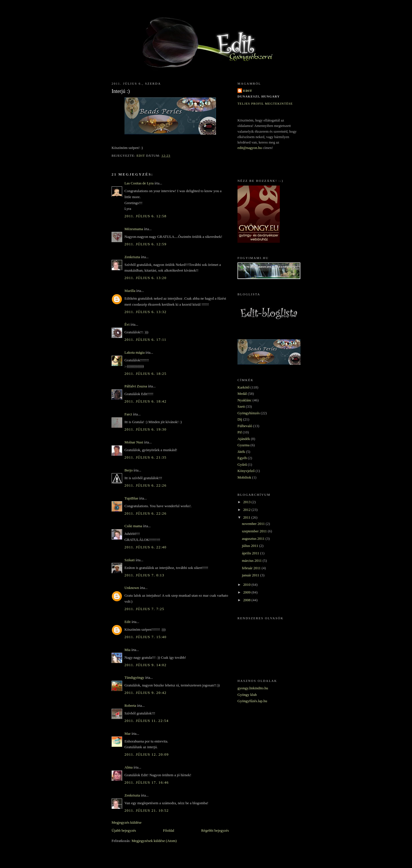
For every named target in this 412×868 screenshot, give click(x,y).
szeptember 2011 (255, 531)
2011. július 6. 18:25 (145, 374)
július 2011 (250, 546)
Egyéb (242, 458)
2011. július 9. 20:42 (145, 693)
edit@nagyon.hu (250, 148)
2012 (247, 510)
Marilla (130, 291)
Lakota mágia (134, 353)
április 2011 (251, 553)
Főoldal (169, 831)
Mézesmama (134, 229)
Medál (242, 394)
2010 (247, 585)
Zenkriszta (132, 257)
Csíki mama (133, 526)
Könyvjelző (246, 471)
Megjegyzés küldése (127, 823)
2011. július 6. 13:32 (145, 312)
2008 (247, 600)
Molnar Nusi (134, 442)
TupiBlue (131, 498)
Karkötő (243, 387)
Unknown (132, 588)
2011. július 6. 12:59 (145, 244)
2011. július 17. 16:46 (147, 783)
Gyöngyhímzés (249, 413)
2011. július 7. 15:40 (145, 637)
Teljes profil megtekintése (265, 103)
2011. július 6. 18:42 (145, 401)
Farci (128, 414)
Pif (240, 432)
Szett (241, 407)
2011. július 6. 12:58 (145, 216)
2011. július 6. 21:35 (145, 457)
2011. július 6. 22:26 (145, 485)
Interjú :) (121, 91)
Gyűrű (242, 465)
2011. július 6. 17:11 (145, 340)
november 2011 (254, 524)
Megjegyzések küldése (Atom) (154, 841)
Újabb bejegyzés (124, 831)
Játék (241, 452)
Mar (127, 734)
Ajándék (244, 439)
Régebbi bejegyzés (215, 831)
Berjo (129, 470)
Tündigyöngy (134, 678)
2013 (247, 502)
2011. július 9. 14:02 (145, 665)
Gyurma (243, 445)
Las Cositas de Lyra (139, 183)
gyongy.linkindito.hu (253, 688)
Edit (127, 622)
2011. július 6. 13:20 (145, 278)
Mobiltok (244, 477)
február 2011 (252, 568)
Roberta (130, 706)
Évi (127, 324)
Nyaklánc (244, 400)
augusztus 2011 (253, 539)
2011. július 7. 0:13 (144, 575)
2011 (247, 517)
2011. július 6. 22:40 (145, 547)
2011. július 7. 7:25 (144, 609)
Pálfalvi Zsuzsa (136, 386)
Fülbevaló (245, 426)
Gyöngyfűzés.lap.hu (252, 701)
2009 (247, 592)
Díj (240, 419)
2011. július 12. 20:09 (147, 754)
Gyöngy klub (247, 695)
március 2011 (252, 561)
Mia (127, 650)
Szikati (130, 560)
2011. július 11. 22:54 (146, 721)
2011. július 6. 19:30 (145, 429)
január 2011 (251, 575)
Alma (129, 767)
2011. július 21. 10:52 (147, 811)
